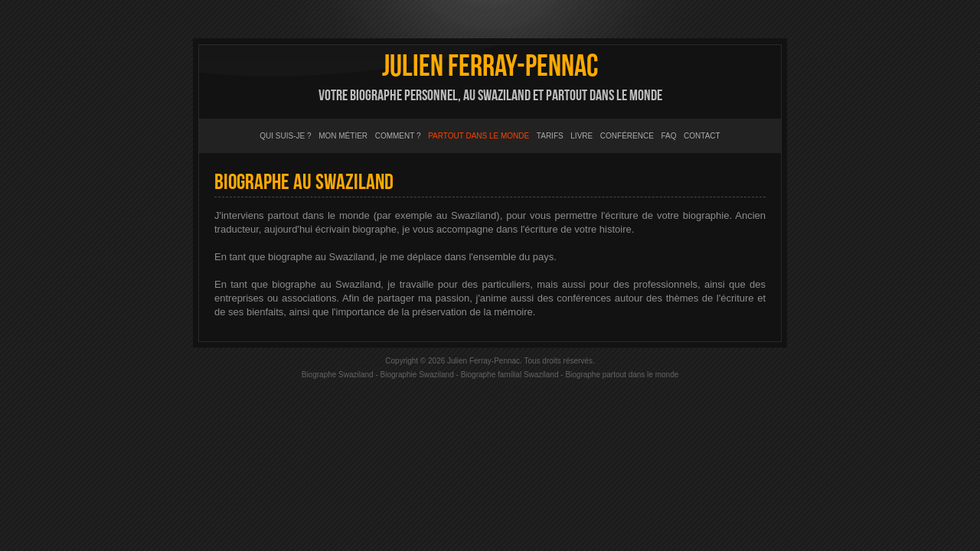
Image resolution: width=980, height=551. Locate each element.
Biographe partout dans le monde (622, 375)
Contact (702, 136)
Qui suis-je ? (285, 136)
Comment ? (398, 136)
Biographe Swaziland (338, 375)
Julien (490, 67)
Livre (581, 136)
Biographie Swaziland (417, 375)
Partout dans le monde (479, 136)
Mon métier (343, 136)
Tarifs (550, 136)
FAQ (668, 136)
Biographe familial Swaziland (510, 375)
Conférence (627, 136)
